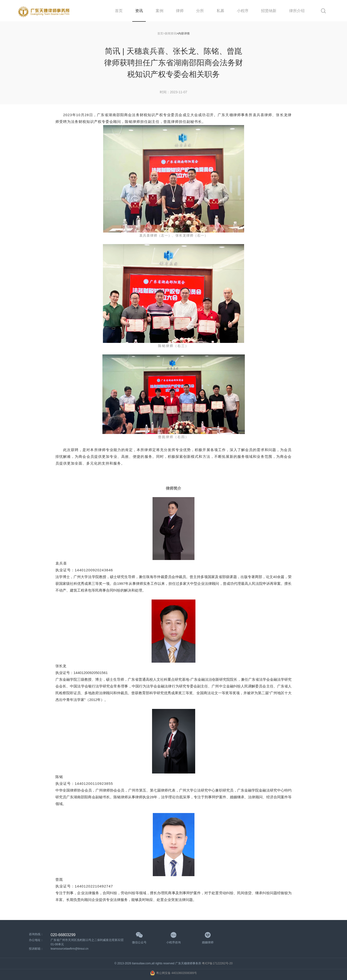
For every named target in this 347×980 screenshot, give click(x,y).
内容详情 (184, 33)
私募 (220, 11)
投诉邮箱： (36, 949)
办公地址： (36, 940)
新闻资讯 (171, 33)
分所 (200, 11)
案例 (160, 11)
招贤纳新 (269, 11)
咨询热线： (36, 934)
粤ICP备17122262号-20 (217, 963)
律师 (180, 11)
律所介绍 (297, 11)
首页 (119, 11)
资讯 (139, 11)
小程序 (243, 11)
